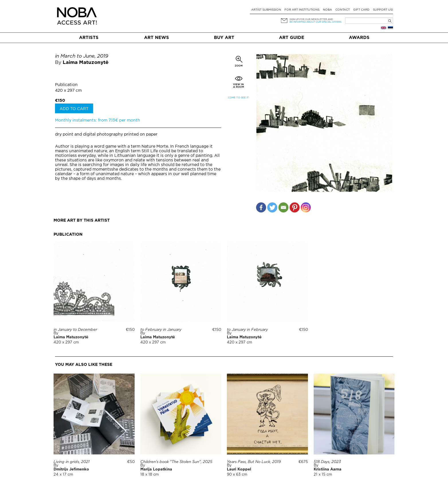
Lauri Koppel (239, 469)
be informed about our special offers (316, 22)
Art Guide (292, 38)
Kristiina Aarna (328, 469)
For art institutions (302, 10)
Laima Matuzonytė (86, 63)
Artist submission (266, 10)
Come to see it (238, 98)
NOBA (327, 10)
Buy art (224, 38)
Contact (343, 10)
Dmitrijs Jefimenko (71, 469)
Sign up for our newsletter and (311, 19)
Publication (66, 85)
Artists (89, 38)
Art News (157, 38)
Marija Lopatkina (156, 469)
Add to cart (74, 109)
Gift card (361, 10)
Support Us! (383, 10)
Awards (359, 38)
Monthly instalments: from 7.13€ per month (98, 120)
